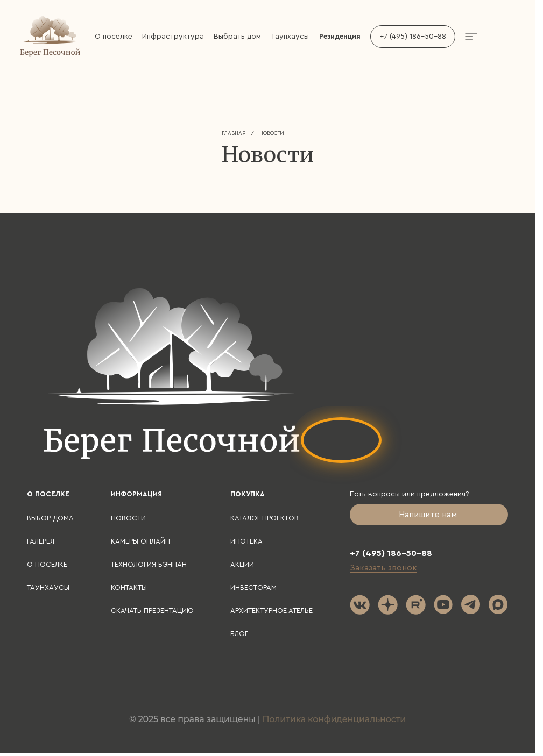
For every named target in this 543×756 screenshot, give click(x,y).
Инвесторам (253, 587)
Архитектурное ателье (271, 611)
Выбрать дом (237, 37)
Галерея (41, 541)
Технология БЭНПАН (149, 564)
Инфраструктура (173, 37)
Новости (128, 518)
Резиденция (340, 36)
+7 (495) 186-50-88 (413, 37)
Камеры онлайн (140, 541)
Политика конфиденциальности (334, 719)
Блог (239, 634)
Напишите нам (429, 515)
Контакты (129, 587)
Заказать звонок (383, 568)
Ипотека (246, 541)
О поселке (114, 37)
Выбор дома (50, 518)
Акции (242, 564)
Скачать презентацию (152, 611)
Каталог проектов (265, 518)
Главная (234, 133)
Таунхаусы (290, 37)
